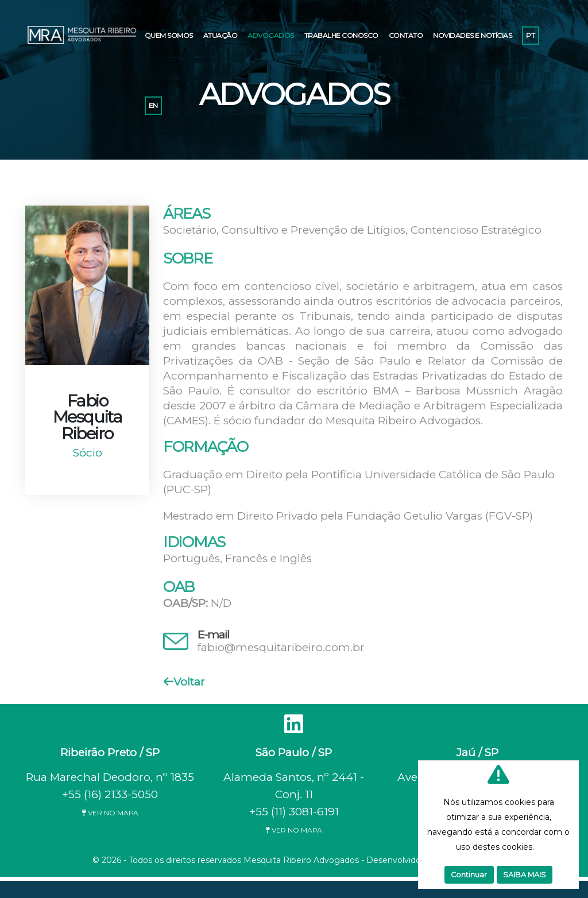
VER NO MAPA (110, 813)
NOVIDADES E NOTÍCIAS (472, 35)
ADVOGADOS (271, 35)
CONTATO (406, 35)
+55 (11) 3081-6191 (294, 812)
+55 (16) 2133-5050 (110, 794)
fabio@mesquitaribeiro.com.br (281, 650)
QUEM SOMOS (169, 35)
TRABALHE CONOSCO (341, 35)
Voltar (184, 684)
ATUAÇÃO (220, 35)
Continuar (469, 875)
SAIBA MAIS (525, 875)
